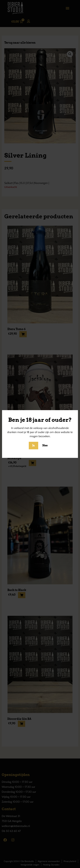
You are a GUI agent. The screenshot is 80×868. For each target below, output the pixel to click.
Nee (45, 445)
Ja (33, 445)
